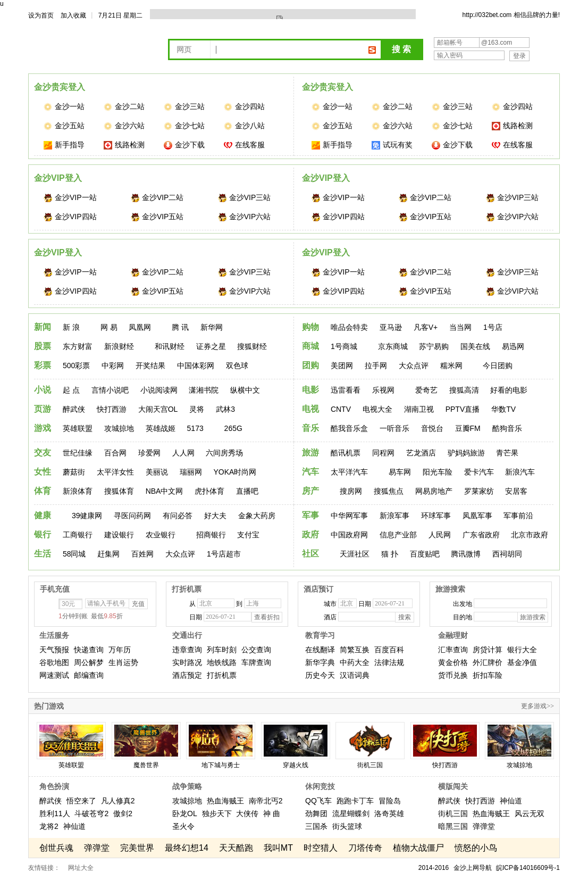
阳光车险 (438, 472)
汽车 (310, 472)
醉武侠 (74, 409)
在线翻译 (320, 650)
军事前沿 (518, 516)
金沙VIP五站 (157, 217)
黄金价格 (453, 662)
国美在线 (475, 346)
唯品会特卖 (349, 327)
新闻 (43, 327)
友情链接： (44, 868)
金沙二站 (124, 107)
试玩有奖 (392, 145)
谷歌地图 (54, 662)
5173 (195, 428)
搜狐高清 (464, 390)
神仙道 (74, 826)
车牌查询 (256, 662)
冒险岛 (390, 801)
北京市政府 (530, 535)
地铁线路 (222, 662)
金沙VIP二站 (157, 198)
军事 (310, 515)
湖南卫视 (419, 409)
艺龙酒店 (421, 453)
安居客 (516, 491)
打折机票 (222, 675)
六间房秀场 (224, 453)
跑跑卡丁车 (355, 801)
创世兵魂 (56, 848)
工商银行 (78, 535)
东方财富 (78, 346)
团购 (310, 365)
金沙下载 (184, 145)
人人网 (183, 453)
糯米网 (451, 366)
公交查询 (256, 650)
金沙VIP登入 (58, 178)
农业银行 (161, 535)
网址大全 (81, 868)
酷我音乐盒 (349, 428)
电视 (310, 409)
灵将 (197, 409)
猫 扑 (390, 554)
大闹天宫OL (158, 409)
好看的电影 (509, 390)
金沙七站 (184, 126)
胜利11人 (55, 813)
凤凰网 (140, 327)
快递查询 (89, 650)
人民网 (440, 535)
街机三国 (453, 813)
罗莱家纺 (479, 491)
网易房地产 (434, 491)
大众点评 (414, 366)
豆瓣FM (468, 428)
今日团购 (498, 366)
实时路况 (187, 662)
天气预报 (54, 650)
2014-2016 (434, 868)
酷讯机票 (346, 453)
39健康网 (87, 516)
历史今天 (320, 675)
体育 (43, 491)
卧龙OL (185, 813)
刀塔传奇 (365, 848)
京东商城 (393, 346)
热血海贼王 (225, 801)
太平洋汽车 (349, 472)
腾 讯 (180, 327)
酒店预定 (187, 675)
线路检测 (124, 145)
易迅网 (513, 346)
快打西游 (112, 409)
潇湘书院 (204, 390)
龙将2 (49, 826)
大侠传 (247, 813)
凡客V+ (426, 327)
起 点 (71, 390)
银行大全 (522, 650)
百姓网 (142, 554)
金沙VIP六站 (245, 217)
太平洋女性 (115, 472)
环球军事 (436, 516)
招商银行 (211, 535)
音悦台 (432, 428)
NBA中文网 (165, 491)
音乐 (310, 428)
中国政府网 (349, 535)
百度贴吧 (425, 554)
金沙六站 (124, 126)
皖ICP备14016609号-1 (528, 868)
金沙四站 (244, 107)
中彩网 (113, 366)
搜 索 (401, 49)
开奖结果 (150, 366)
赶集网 (108, 554)
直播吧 (247, 491)
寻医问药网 (132, 516)
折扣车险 (488, 675)
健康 (43, 515)
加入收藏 (73, 15)
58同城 (74, 554)
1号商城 (344, 346)
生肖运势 (123, 662)
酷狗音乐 (507, 428)
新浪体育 (78, 491)
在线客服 (244, 145)
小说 (43, 390)
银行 (43, 534)
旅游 (310, 453)
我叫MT (278, 848)
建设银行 (119, 535)
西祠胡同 (507, 554)
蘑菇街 (74, 472)
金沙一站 (64, 107)
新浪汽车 (520, 472)
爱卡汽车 (479, 472)
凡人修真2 (118, 801)
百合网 (115, 453)
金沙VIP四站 (70, 217)
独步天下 (217, 813)
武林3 (225, 409)
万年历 (120, 650)
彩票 (43, 365)
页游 (43, 409)
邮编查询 (89, 675)
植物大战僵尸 (418, 848)
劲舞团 (316, 813)
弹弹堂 (484, 826)
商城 (310, 346)
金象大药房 (257, 516)
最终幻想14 (187, 848)
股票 (43, 346)
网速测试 (54, 675)
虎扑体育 (209, 491)
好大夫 (215, 516)
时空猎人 (321, 848)
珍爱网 (149, 453)
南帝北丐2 (266, 801)
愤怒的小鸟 (476, 848)
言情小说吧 (110, 390)
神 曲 (272, 813)
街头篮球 (347, 826)
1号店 (493, 327)
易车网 (400, 472)
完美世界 (137, 848)
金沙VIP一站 (70, 198)
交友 (43, 453)
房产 (310, 491)
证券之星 (211, 346)
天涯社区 (355, 554)
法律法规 (389, 662)
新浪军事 (394, 516)
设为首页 (41, 15)
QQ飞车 (318, 801)
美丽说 (157, 472)
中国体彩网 (196, 366)
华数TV (503, 409)
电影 (310, 390)
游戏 (43, 428)
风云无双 (530, 813)
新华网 (212, 327)
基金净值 (522, 662)
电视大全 (377, 409)
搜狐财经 (252, 346)
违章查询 (187, 650)
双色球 (237, 366)
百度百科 (389, 650)
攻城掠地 (119, 428)
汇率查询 (453, 650)
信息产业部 (398, 535)
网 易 (109, 327)
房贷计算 (488, 650)
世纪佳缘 (78, 453)
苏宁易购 (434, 346)
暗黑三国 (453, 826)
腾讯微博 (466, 554)
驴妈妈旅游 (466, 453)
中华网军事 (349, 516)
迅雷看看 (346, 390)
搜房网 (351, 491)
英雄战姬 (161, 428)
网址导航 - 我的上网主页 (103, 48)
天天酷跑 (236, 848)
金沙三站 (184, 107)
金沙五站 (64, 126)
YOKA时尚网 (235, 472)
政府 (310, 534)
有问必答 (178, 516)
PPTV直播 (463, 409)
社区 (310, 554)
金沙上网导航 (473, 868)
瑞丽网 (191, 472)
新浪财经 (119, 346)
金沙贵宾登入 (60, 87)
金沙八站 (244, 126)
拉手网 (376, 366)
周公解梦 (89, 662)
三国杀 (316, 826)
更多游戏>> (537, 706)
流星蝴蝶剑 (351, 813)
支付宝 (248, 535)
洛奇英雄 (389, 813)
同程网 (383, 453)
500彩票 (76, 366)
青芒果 (507, 453)
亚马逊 (391, 327)
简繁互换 (355, 650)
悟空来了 (81, 801)
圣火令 (183, 826)
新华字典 (320, 662)
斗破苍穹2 (91, 813)
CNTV (341, 409)
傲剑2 (123, 813)
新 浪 (71, 327)
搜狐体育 (119, 491)
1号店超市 (224, 554)
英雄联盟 (78, 428)
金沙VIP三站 (245, 198)
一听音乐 (394, 428)
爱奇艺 (426, 390)
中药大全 (355, 662)
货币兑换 (453, 675)
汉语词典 (355, 675)
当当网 (460, 327)
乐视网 (383, 390)
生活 (43, 554)
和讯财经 (170, 346)
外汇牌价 (488, 662)
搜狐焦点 (389, 491)
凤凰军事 (477, 516)
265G (233, 428)
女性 (43, 472)
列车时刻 (222, 650)
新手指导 (64, 145)
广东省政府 (481, 535)
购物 (310, 327)
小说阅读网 (159, 390)
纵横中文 (245, 390)
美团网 (342, 366)
